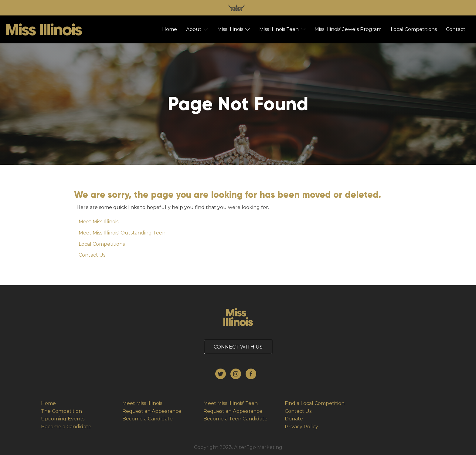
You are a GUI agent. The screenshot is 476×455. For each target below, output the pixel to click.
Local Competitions (414, 29)
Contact (456, 29)
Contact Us (92, 255)
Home (170, 29)
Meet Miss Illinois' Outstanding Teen (122, 233)
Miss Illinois (234, 29)
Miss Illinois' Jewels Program (348, 29)
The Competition (61, 411)
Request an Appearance (152, 411)
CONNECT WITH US (238, 347)
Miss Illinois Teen (282, 29)
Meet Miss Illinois (99, 222)
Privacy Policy (301, 427)
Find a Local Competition (315, 403)
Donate (294, 419)
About (197, 29)
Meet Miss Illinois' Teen (231, 403)
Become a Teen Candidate (235, 419)
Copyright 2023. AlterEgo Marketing (238, 447)
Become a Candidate (66, 427)
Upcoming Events (63, 419)
